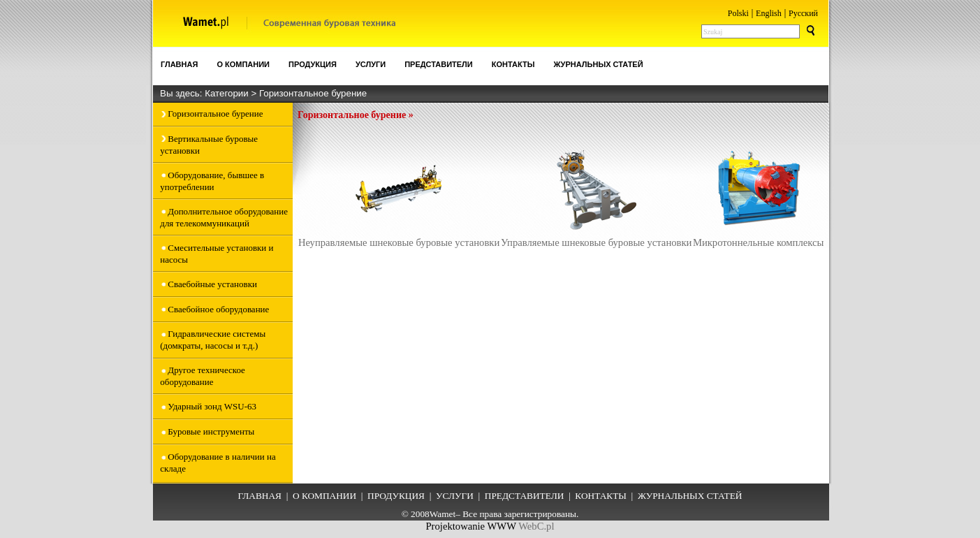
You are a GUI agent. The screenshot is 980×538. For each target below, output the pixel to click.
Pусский (803, 13)
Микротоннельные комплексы (759, 196)
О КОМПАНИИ (324, 496)
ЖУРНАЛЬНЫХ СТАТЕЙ (690, 496)
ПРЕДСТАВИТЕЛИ (525, 496)
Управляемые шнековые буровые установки (596, 196)
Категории (228, 93)
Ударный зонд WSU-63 (212, 406)
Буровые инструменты (211, 431)
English (769, 13)
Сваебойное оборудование (218, 309)
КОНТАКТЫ (601, 496)
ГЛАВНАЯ (260, 496)
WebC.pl (536, 526)
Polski (738, 13)
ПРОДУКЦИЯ (396, 496)
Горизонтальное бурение (313, 93)
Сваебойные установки (212, 284)
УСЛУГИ (455, 496)
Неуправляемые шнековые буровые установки (399, 196)
